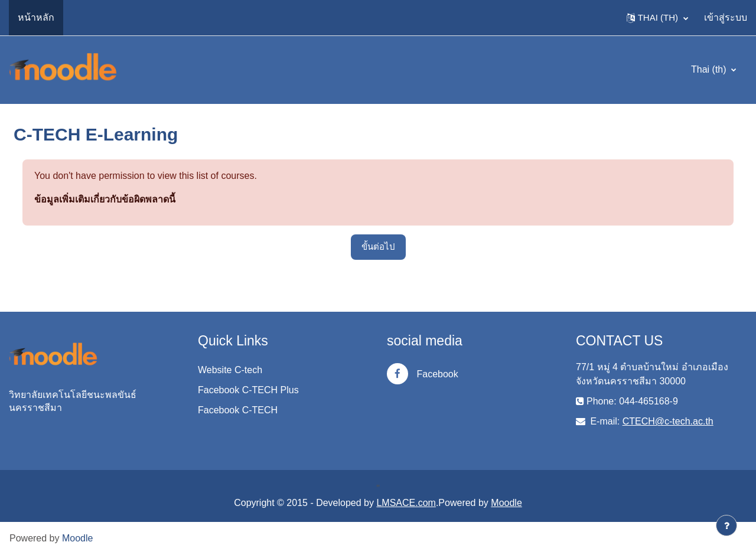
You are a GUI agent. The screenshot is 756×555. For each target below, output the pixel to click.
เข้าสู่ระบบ (726, 17)
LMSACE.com (406, 503)
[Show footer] (726, 525)
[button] (657, 18)
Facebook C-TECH (238, 410)
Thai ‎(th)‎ (710, 69)
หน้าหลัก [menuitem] (36, 17)
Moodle (506, 503)
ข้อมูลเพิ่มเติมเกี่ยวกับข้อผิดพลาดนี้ (105, 199)
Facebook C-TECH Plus (248, 390)
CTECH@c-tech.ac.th (668, 421)
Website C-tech (230, 370)
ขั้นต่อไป (378, 247)
